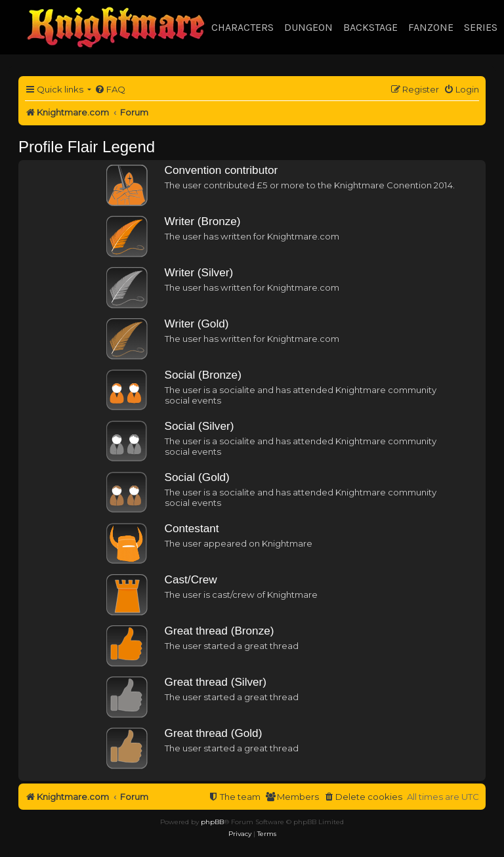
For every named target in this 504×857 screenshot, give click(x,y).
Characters (242, 27)
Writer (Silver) (199, 272)
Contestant (192, 528)
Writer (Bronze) (203, 221)
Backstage (370, 27)
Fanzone (431, 27)
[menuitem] (110, 90)
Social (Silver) (199, 426)
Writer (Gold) (197, 324)
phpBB (212, 822)
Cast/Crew (191, 579)
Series (481, 27)
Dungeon (308, 27)
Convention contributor (221, 170)
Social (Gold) (197, 477)
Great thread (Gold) (214, 733)
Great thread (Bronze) (220, 631)
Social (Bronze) (203, 375)
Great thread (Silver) (216, 682)
